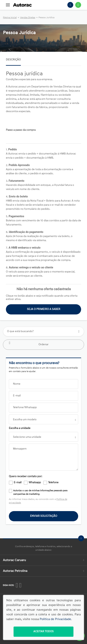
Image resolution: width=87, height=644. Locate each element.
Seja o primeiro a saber (44, 309)
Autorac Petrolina (43, 571)
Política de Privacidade (55, 619)
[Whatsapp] (78, 5)
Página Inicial (10, 18)
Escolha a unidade (20, 428)
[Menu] (8, 5)
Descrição (13, 60)
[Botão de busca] (79, 331)
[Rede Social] (17, 585)
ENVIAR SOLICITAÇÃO (44, 516)
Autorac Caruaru (43, 560)
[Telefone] (70, 5)
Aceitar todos (43, 632)
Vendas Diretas (28, 18)
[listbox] (43, 437)
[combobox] (43, 419)
